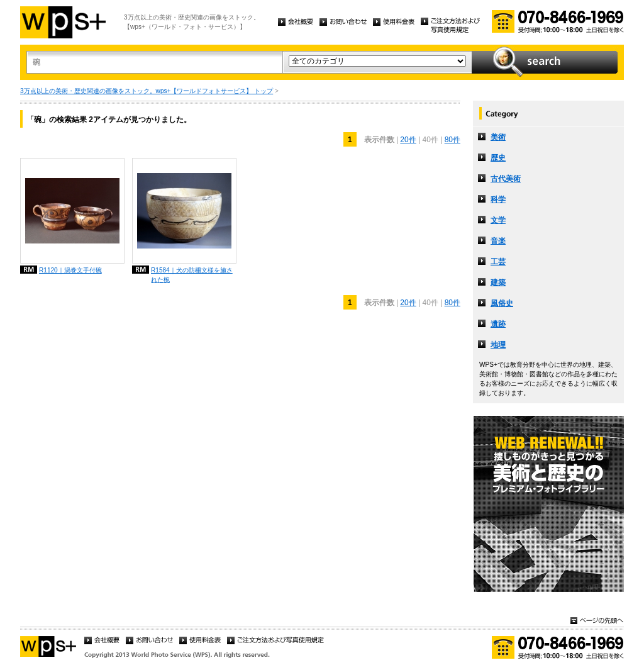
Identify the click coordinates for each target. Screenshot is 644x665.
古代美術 (506, 179)
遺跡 (498, 324)
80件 (452, 140)
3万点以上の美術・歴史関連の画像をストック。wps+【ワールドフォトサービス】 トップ (147, 91)
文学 (498, 220)
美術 (498, 137)
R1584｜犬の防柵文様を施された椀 (192, 275)
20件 (408, 140)
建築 (498, 282)
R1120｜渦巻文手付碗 (70, 270)
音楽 (498, 241)
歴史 (498, 158)
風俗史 (502, 303)
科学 (498, 199)
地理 (498, 345)
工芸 (498, 262)
